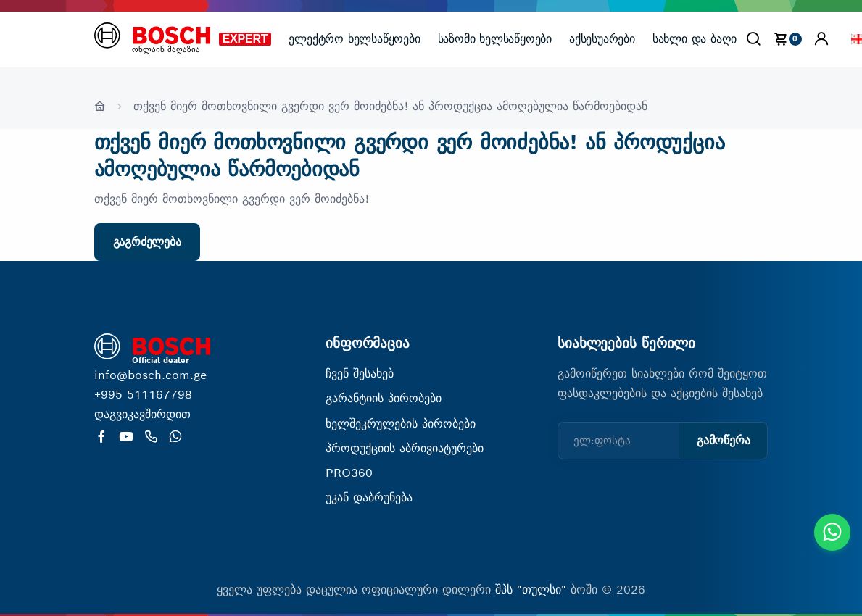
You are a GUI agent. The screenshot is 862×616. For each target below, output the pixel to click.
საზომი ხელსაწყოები (495, 39)
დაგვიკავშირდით (142, 414)
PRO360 (349, 473)
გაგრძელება (147, 242)
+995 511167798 (143, 395)
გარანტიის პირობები (384, 398)
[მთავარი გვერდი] (152, 38)
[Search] (753, 39)
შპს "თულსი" (533, 590)
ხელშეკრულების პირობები (401, 424)
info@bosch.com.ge (150, 375)
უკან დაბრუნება (369, 498)
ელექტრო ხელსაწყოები (354, 39)
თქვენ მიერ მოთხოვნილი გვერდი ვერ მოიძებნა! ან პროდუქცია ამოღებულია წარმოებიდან (390, 106)
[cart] (787, 39)
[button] (821, 39)
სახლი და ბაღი (695, 39)
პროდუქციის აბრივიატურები (405, 448)
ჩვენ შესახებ (360, 374)
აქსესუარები (602, 39)
